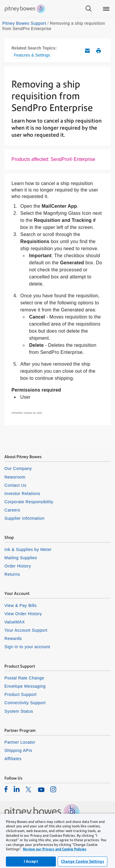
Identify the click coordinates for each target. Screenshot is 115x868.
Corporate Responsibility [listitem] (29, 502)
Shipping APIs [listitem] (18, 750)
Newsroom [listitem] (15, 477)
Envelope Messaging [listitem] (25, 686)
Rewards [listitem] (13, 638)
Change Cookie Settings (82, 861)
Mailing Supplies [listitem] (21, 558)
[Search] (89, 9)
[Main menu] (106, 9)
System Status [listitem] (19, 711)
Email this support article (87, 51)
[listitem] (6, 789)
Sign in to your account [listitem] (27, 647)
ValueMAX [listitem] (15, 622)
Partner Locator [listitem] (20, 742)
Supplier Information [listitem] (25, 518)
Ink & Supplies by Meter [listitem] (28, 549)
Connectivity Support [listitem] (25, 703)
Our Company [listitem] (18, 468)
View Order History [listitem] (23, 614)
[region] (57, 841)
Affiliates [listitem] (13, 759)
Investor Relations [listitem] (22, 494)
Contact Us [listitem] (15, 485)
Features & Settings (32, 55)
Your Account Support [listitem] (26, 630)
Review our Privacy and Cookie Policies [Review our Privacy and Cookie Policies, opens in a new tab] (55, 849)
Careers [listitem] (12, 510)
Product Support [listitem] (21, 694)
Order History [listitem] (18, 566)
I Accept (31, 861)
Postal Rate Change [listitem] (24, 678)
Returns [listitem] (12, 574)
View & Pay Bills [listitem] (21, 605)
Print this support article (99, 51)
